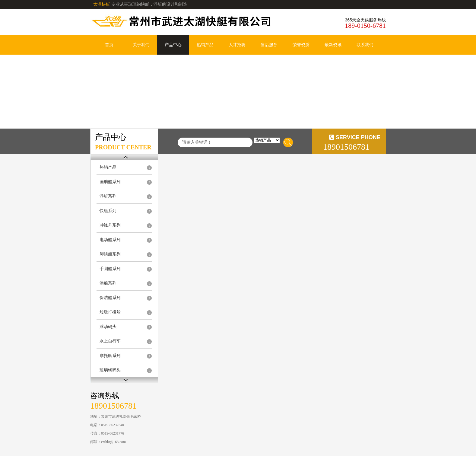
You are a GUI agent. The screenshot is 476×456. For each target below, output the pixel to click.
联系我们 (365, 45)
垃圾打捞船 (110, 312)
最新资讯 (333, 45)
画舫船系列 (110, 182)
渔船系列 (108, 283)
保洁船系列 (110, 298)
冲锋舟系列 (110, 225)
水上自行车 (110, 341)
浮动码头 (108, 327)
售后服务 (269, 45)
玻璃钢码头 (110, 370)
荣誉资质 (301, 45)
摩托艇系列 (110, 356)
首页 (109, 45)
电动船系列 (110, 240)
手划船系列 (110, 269)
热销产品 (205, 45)
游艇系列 (108, 196)
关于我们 (141, 45)
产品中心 (173, 45)
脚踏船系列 (110, 254)
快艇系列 (108, 211)
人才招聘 (237, 45)
